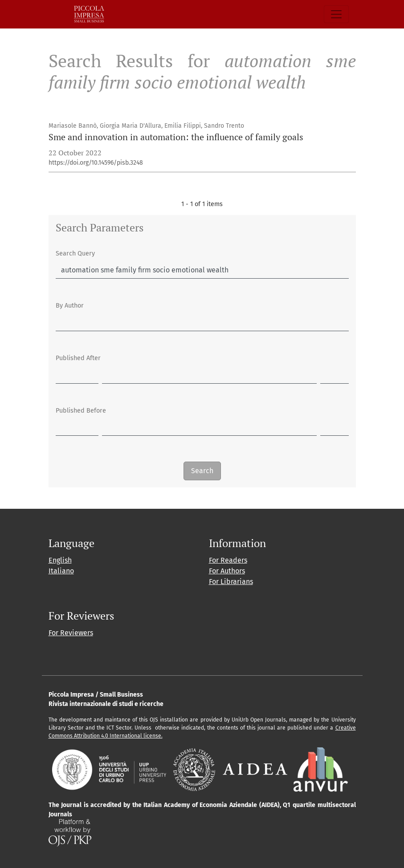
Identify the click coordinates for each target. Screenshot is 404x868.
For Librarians (231, 582)
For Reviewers (71, 633)
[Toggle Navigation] (336, 14)
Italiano (61, 571)
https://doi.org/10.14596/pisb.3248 (96, 163)
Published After (78, 358)
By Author (70, 306)
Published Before (81, 411)
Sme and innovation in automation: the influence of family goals (176, 137)
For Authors (227, 571)
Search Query (75, 254)
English (60, 560)
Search (202, 471)
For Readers (228, 560)
